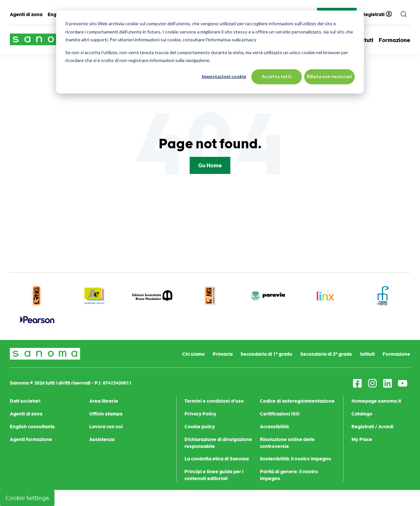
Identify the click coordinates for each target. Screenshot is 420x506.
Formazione (394, 40)
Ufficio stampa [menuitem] (106, 414)
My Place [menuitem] (362, 439)
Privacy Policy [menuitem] (200, 414)
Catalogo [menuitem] (362, 414)
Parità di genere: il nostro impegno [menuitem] (289, 475)
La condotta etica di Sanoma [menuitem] (217, 459)
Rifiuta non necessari (329, 76)
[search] (404, 14)
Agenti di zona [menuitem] (26, 14)
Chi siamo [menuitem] (193, 354)
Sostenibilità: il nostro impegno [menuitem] (295, 459)
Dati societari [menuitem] (25, 401)
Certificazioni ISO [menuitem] (280, 414)
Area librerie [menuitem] (104, 401)
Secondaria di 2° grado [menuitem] (326, 354)
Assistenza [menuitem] (102, 439)
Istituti (365, 40)
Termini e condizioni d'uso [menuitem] (214, 401)
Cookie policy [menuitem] (200, 427)
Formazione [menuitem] (396, 354)
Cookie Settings (27, 498)
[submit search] (404, 14)
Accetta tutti (277, 76)
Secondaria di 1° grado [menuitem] (266, 354)
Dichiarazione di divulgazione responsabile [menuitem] (218, 443)
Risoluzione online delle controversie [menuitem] (287, 443)
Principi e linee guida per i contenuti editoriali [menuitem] (214, 475)
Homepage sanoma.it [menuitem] (376, 401)
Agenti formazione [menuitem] (31, 439)
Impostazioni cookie (224, 76)
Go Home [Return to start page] (210, 165)
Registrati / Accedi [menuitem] (372, 427)
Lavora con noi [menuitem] (106, 427)
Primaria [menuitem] (223, 354)
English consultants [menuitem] (32, 427)
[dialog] (210, 52)
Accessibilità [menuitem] (274, 427)
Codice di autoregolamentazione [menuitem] (297, 401)
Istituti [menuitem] (367, 354)
